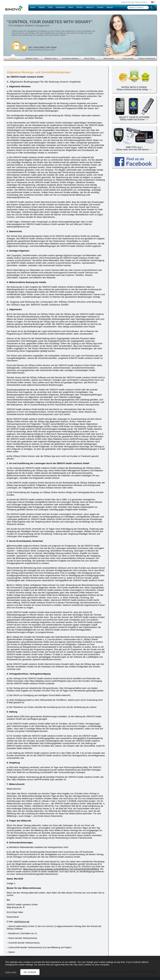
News (71, 7)
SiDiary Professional (147, 58)
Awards (110, 7)
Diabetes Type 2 (51, 58)
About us (90, 7)
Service (80, 7)
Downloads (60, 7)
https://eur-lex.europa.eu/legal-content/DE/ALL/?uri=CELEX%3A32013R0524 (61, 869)
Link (49, 133)
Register (125, 2)
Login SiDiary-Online (138, 2)
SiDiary (42, 7)
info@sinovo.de (22, 922)
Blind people (109, 58)
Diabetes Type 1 (32, 58)
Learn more (11, 972)
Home (33, 7)
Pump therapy (128, 58)
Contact (100, 7)
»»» (68, 35)
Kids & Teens (89, 58)
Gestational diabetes (70, 58)
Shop (50, 7)
